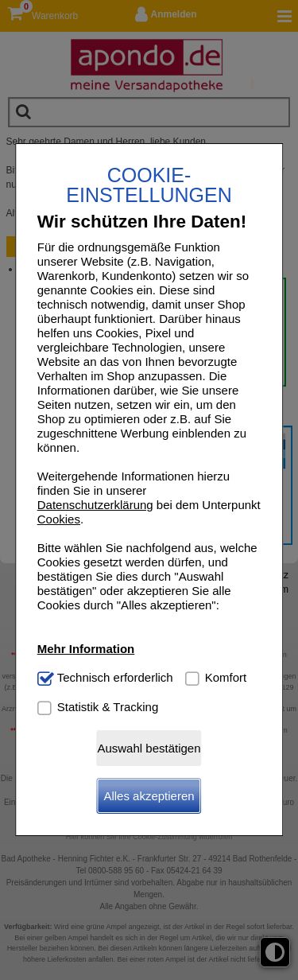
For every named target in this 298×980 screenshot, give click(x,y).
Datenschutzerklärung (95, 505)
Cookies (59, 519)
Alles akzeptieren (149, 796)
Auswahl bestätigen (149, 748)
